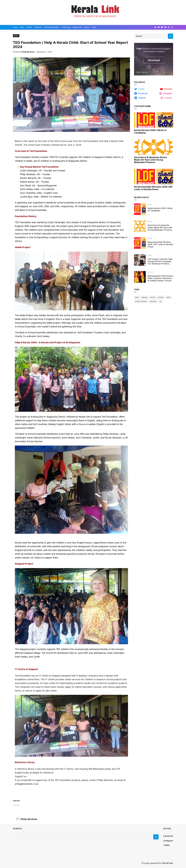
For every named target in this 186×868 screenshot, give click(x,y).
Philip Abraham (28, 52)
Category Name (142, 106)
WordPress (168, 863)
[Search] (171, 36)
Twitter (167, 845)
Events (151, 272)
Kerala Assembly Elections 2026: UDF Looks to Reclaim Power (153, 188)
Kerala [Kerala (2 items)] (153, 297)
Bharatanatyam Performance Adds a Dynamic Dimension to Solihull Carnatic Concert (160, 278)
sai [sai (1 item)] (161, 301)
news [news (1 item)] (168, 297)
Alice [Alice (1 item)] (137, 297)
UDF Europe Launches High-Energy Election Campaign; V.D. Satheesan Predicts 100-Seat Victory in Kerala (160, 261)
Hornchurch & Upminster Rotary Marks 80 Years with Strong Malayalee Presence (151, 160)
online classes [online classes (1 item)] (141, 301)
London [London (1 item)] (161, 297)
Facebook (168, 836)
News (16, 36)
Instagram (168, 841)
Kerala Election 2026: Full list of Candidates (150, 131)
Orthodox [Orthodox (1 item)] (153, 301)
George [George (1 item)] (145, 297)
